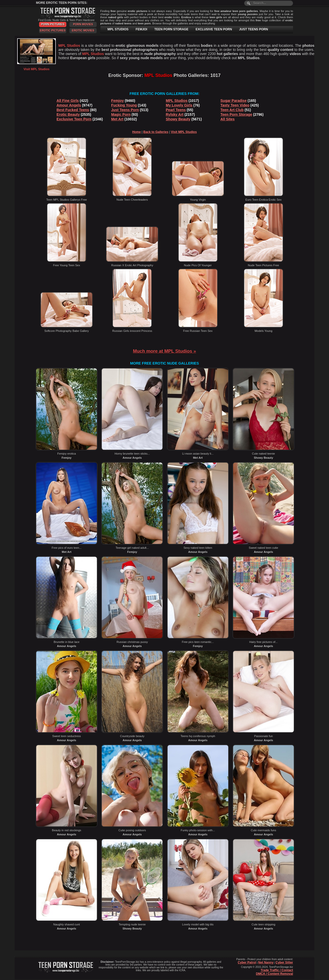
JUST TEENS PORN (253, 29)
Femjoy (118, 101)
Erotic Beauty (68, 114)
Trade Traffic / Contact (277, 970)
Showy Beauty (178, 119)
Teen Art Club (232, 110)
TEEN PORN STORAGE (171, 29)
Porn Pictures (53, 24)
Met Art (117, 119)
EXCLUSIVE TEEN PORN (214, 29)
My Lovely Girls (179, 105)
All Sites (228, 119)
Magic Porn (121, 114)
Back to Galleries (156, 132)
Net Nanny (266, 963)
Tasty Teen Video (235, 105)
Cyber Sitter (284, 963)
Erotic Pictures (53, 30)
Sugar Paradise (234, 101)
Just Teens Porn (125, 110)
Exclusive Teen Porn (74, 119)
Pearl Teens (176, 110)
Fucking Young (124, 105)
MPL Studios (177, 101)
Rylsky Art (175, 114)
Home (136, 132)
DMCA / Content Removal (275, 974)
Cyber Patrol (247, 963)
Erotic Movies (83, 30)
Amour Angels (69, 105)
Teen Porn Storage (236, 114)
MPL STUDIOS (118, 29)
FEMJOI (141, 29)
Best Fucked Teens (73, 110)
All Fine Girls (68, 101)
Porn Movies (83, 24)
